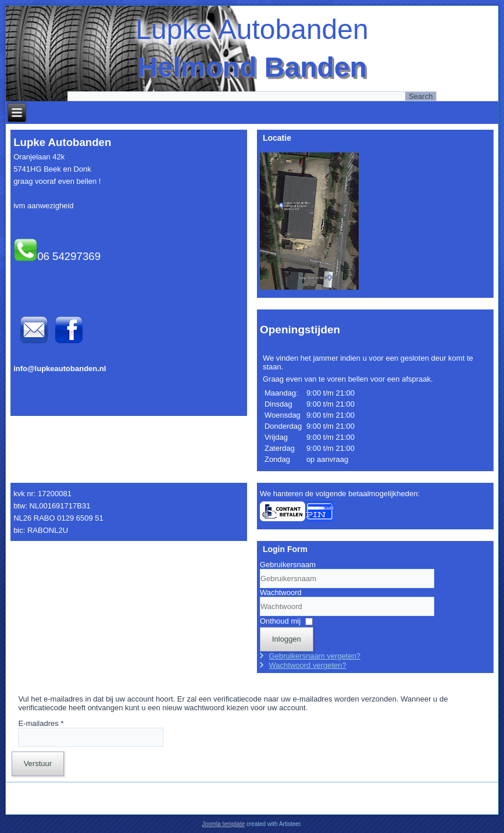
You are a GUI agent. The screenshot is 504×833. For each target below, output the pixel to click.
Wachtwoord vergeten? (308, 665)
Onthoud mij (280, 621)
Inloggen (287, 639)
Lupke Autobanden (252, 29)
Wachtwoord (281, 592)
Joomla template (224, 824)
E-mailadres (41, 723)
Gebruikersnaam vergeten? (315, 656)
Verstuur (38, 763)
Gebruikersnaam (288, 565)
